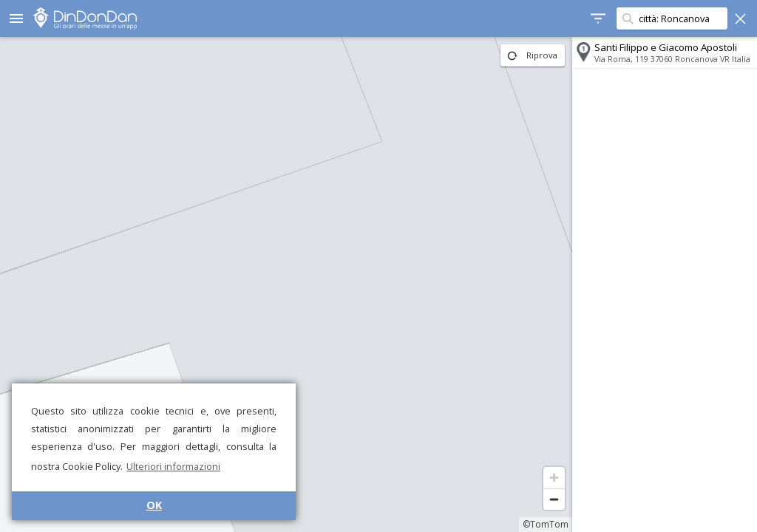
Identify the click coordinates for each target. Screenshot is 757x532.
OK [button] (154, 505)
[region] (286, 284)
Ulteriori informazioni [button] (173, 466)
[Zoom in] (554, 478)
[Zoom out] (554, 499)
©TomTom (546, 524)
